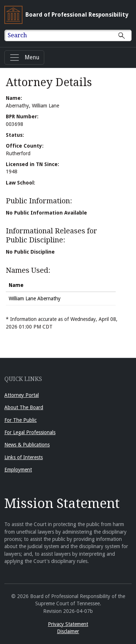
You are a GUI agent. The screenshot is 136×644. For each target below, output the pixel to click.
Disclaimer (68, 631)
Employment (18, 470)
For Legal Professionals (30, 432)
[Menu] (24, 58)
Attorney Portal (22, 395)
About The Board (24, 407)
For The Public (20, 420)
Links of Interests (24, 457)
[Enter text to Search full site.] (73, 35)
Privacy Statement (68, 624)
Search (17, 35)
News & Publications (27, 445)
